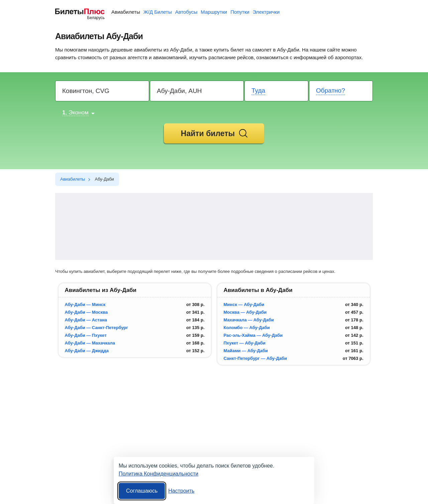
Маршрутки (214, 12)
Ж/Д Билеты (158, 12)
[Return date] (341, 91)
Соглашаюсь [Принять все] (142, 491)
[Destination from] (102, 91)
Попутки (240, 12)
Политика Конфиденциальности (158, 474)
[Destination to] (197, 91)
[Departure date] (277, 91)
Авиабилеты (126, 12)
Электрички (266, 12)
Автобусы (186, 12)
